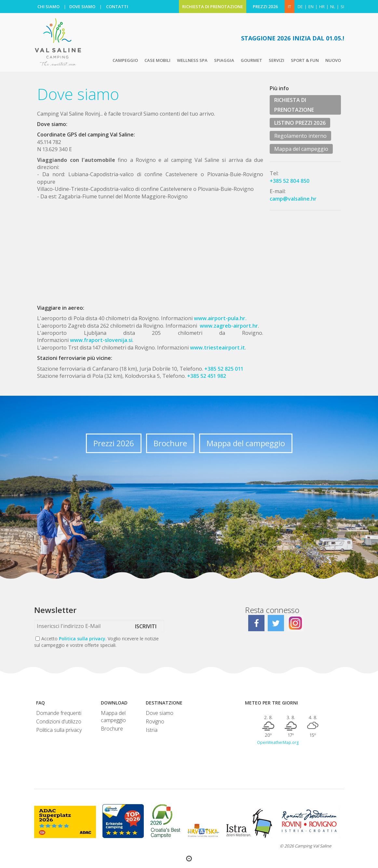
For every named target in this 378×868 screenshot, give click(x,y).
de (300, 7)
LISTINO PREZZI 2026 (300, 123)
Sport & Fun (305, 60)
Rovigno (155, 721)
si (342, 7)
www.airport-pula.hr (219, 318)
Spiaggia (224, 60)
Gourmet (251, 60)
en (311, 7)
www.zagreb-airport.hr (229, 326)
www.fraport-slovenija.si (101, 340)
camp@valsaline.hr (293, 199)
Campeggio (125, 60)
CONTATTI (117, 7)
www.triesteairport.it (217, 348)
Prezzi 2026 (114, 443)
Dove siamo (160, 713)
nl (333, 7)
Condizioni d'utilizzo (59, 721)
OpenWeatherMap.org (278, 743)
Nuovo (333, 60)
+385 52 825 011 (224, 369)
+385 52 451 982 (207, 376)
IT (290, 7)
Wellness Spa (192, 60)
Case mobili (157, 60)
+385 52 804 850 (290, 181)
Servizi (277, 60)
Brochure (170, 443)
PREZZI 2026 (265, 7)
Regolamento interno (300, 136)
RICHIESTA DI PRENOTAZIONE (213, 7)
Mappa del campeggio (301, 149)
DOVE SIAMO (82, 7)
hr (322, 7)
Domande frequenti (59, 713)
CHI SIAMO (48, 7)
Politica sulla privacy (82, 639)
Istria (152, 730)
